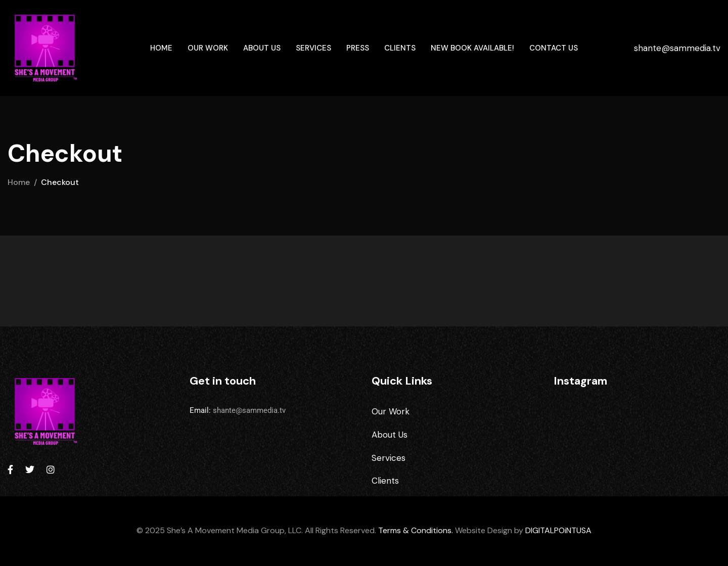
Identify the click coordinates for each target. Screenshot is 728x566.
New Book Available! (472, 48)
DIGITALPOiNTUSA (558, 530)
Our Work (208, 48)
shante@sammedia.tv (677, 48)
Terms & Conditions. (416, 530)
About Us (262, 48)
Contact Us (554, 48)
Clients (400, 48)
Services (313, 48)
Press (358, 48)
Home (161, 48)
